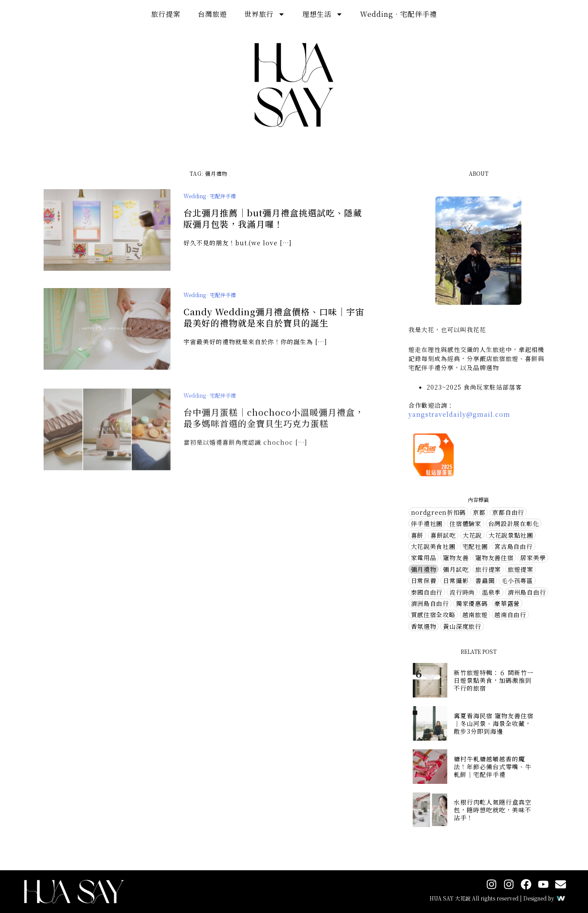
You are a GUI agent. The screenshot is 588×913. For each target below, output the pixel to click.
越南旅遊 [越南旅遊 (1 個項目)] (475, 615)
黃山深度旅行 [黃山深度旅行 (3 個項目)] (462, 626)
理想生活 (322, 14)
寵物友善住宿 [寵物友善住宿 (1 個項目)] (494, 558)
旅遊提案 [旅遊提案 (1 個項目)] (520, 569)
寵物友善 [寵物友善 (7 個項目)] (456, 558)
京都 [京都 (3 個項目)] (479, 512)
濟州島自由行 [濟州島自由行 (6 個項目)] (527, 592)
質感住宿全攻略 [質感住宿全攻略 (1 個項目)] (433, 615)
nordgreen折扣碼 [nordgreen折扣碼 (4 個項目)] (438, 512)
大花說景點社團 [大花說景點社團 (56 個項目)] (511, 535)
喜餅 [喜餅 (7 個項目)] (417, 535)
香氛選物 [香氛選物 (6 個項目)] (424, 626)
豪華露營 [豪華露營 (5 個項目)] (507, 603)
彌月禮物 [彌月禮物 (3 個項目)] (424, 569)
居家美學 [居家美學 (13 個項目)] (533, 558)
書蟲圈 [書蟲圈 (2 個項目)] (485, 580)
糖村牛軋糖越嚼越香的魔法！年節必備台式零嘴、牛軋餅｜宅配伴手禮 (493, 767)
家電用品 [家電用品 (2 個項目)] (424, 558)
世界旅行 (265, 14)
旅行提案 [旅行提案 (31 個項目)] (488, 569)
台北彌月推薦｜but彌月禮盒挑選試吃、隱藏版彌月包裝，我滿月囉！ (273, 219)
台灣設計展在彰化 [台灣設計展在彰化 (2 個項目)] (514, 523)
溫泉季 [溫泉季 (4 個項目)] (491, 592)
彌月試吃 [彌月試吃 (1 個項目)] (456, 569)
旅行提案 (166, 14)
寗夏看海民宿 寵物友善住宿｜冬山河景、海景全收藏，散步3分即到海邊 (494, 723)
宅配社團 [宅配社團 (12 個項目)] (475, 546)
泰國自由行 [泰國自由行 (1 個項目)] (427, 592)
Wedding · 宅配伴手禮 (398, 14)
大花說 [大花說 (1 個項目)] (472, 535)
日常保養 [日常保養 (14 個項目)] (424, 580)
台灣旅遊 (212, 14)
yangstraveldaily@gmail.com (459, 414)
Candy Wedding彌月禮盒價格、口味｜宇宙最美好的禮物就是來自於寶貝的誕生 (274, 318)
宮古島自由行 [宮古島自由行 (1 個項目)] (513, 546)
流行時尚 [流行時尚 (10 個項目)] (462, 592)
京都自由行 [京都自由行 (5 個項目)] (508, 512)
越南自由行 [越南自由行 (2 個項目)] (510, 615)
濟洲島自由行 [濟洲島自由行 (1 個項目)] (430, 603)
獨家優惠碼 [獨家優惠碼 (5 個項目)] (472, 603)
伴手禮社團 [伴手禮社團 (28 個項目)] (427, 523)
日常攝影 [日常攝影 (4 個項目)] (456, 580)
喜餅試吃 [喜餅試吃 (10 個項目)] (443, 535)
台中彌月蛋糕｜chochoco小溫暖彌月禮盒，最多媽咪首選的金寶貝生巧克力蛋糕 (274, 424)
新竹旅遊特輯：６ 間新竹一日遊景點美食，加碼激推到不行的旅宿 (494, 680)
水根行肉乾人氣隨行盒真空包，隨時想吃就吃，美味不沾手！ (493, 810)
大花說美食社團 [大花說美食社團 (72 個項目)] (433, 546)
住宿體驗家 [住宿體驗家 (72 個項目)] (465, 523)
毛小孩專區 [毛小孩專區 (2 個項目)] (517, 580)
